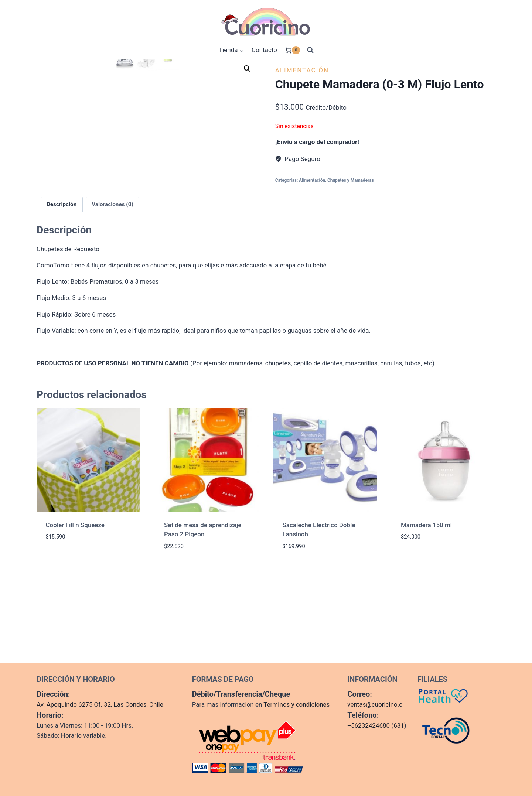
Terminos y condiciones (296, 704)
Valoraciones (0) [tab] (112, 300)
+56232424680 (369, 725)
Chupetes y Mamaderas (351, 180)
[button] (247, 69)
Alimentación (302, 70)
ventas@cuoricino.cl (376, 704)
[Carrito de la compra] (292, 50)
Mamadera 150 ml (426, 620)
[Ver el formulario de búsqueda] (310, 50)
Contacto (264, 50)
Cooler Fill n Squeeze (75, 620)
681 (399, 725)
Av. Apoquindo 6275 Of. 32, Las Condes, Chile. (101, 704)
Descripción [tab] (62, 300)
